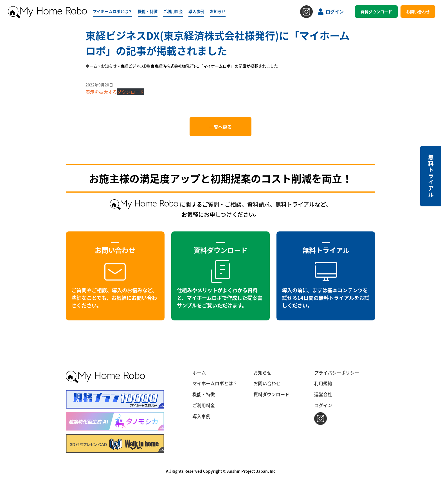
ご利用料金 (173, 11)
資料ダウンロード (376, 12)
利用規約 (323, 383)
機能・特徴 (148, 11)
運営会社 (323, 394)
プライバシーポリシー (337, 373)
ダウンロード (130, 92)
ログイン (331, 12)
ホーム (91, 66)
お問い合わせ (418, 12)
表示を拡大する (101, 92)
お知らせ (218, 11)
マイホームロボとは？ (112, 11)
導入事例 (196, 11)
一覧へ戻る (220, 127)
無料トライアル (431, 176)
